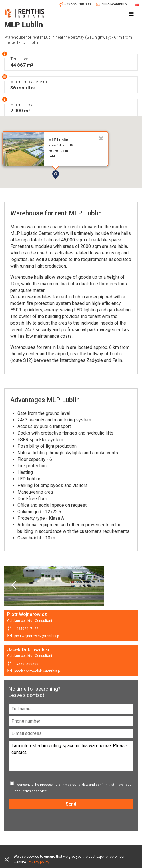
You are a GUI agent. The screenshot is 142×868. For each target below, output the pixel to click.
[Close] (101, 138)
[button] (72, 185)
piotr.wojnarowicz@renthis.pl (37, 636)
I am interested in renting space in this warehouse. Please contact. (71, 756)
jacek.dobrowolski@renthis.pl (37, 671)
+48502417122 (26, 629)
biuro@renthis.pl (112, 4)
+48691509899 (26, 664)
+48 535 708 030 (75, 4)
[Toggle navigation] (131, 14)
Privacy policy (38, 862)
